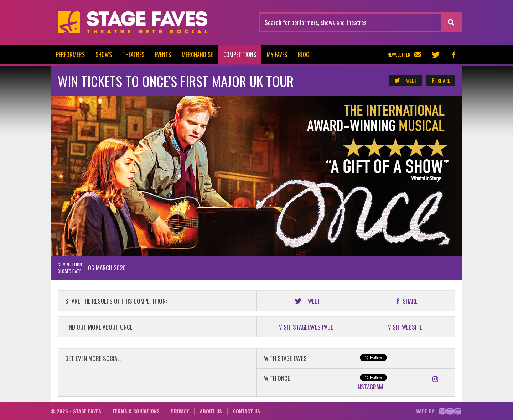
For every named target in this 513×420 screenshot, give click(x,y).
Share (441, 81)
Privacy (180, 411)
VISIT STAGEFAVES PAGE (306, 327)
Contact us (247, 411)
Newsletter (405, 55)
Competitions (240, 55)
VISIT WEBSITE (405, 327)
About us (211, 411)
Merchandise (197, 55)
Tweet (405, 81)
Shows (104, 55)
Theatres (133, 55)
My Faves (277, 55)
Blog (304, 55)
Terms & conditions (136, 411)
